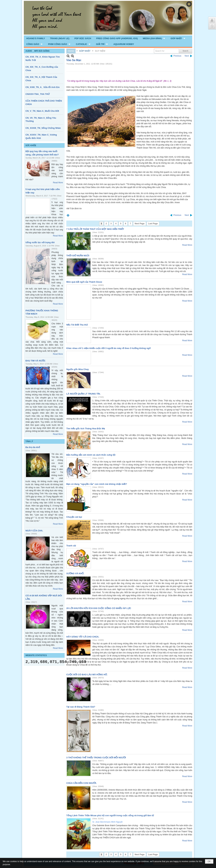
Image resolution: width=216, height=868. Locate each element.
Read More (58, 183)
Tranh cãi (71, 546)
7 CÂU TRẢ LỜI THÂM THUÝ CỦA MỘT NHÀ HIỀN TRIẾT (95, 229)
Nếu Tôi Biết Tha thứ (77, 325)
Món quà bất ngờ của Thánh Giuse (84, 282)
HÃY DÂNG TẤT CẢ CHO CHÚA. (83, 637)
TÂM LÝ (29, 441)
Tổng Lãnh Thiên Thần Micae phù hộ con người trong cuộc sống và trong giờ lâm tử (110, 815)
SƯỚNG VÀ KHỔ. (75, 573)
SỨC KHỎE (31, 145)
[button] (154, 38)
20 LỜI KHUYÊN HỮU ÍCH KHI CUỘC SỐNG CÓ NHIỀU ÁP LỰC (99, 608)
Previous (177, 56)
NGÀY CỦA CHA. (34, 531)
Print (68, 215)
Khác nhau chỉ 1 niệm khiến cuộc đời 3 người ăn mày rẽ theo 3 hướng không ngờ (108, 348)
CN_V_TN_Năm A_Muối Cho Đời (42, 111)
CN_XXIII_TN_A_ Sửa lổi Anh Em (43, 87)
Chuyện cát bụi (74, 517)
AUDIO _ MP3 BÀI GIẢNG (38, 51)
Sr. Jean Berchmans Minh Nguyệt (107, 822)
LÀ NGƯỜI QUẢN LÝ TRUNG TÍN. (83, 394)
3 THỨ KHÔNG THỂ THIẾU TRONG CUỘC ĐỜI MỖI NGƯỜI (96, 758)
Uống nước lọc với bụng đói (40, 242)
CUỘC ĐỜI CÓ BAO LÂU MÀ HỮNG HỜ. (87, 675)
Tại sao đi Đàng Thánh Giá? (81, 707)
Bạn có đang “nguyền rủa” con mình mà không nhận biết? (97, 484)
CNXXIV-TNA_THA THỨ (38, 94)
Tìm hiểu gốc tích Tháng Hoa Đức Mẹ (86, 429)
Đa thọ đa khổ (33, 447)
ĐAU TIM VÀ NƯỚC (35, 361)
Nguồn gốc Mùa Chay (78, 369)
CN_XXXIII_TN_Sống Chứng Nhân (43, 128)
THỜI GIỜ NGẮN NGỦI (78, 256)
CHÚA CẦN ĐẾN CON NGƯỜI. (82, 783)
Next (187, 56)
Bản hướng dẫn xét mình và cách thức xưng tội (91, 455)
